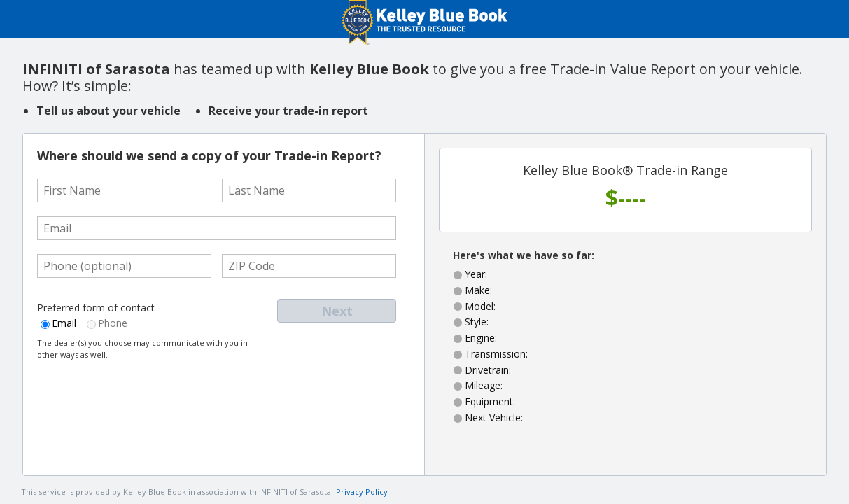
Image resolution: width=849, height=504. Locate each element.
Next (337, 311)
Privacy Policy (362, 492)
